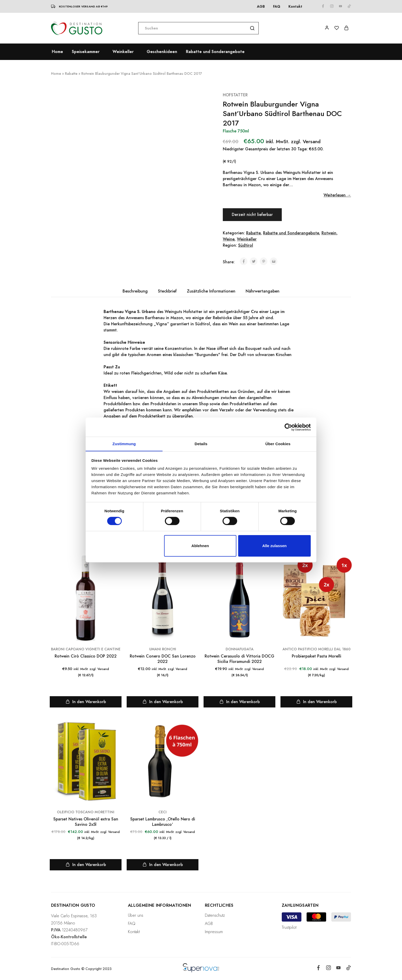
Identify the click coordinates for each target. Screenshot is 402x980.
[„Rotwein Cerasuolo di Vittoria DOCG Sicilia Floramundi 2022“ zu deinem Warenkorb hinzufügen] (239, 702)
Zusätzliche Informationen (211, 291)
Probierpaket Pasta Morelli (316, 656)
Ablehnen (200, 546)
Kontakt (295, 6)
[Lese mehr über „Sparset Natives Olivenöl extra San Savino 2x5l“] (86, 865)
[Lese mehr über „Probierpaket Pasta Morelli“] (316, 702)
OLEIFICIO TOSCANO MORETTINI (86, 812)
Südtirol (246, 245)
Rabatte (71, 74)
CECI (163, 812)
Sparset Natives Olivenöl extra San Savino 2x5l (86, 822)
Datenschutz (215, 915)
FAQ (277, 6)
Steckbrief (167, 291)
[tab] (135, 291)
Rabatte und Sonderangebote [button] (215, 52)
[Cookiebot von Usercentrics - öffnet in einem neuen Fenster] (288, 427)
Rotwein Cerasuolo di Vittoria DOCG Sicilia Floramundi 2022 (239, 659)
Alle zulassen (274, 546)
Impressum (214, 932)
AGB (261, 6)
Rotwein (329, 233)
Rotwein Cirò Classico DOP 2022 (86, 656)
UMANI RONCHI (163, 649)
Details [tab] (201, 444)
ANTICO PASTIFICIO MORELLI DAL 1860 (316, 649)
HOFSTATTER (235, 95)
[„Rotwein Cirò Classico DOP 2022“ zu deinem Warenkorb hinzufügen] (86, 702)
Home (57, 52)
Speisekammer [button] (86, 52)
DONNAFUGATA (240, 649)
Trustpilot (289, 927)
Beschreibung (135, 291)
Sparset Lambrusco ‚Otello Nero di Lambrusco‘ (163, 822)
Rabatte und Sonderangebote (291, 233)
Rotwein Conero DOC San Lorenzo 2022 (163, 659)
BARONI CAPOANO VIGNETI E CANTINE (86, 649)
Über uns (136, 915)
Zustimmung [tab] (124, 444)
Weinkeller (247, 239)
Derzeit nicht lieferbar (253, 215)
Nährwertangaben (263, 291)
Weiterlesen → (337, 195)
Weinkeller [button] (123, 52)
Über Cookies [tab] (278, 444)
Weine (229, 239)
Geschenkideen (162, 52)
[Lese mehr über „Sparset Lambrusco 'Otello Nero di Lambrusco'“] (163, 865)
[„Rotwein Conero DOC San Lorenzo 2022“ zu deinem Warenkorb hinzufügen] (163, 702)
